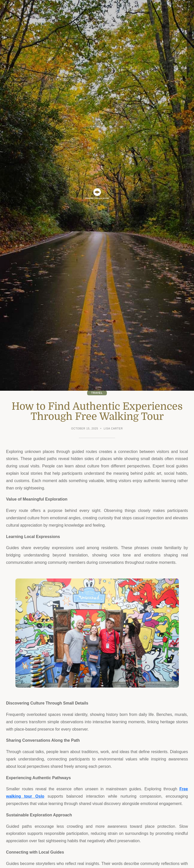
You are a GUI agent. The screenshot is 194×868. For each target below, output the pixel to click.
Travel (97, 393)
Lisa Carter (113, 429)
